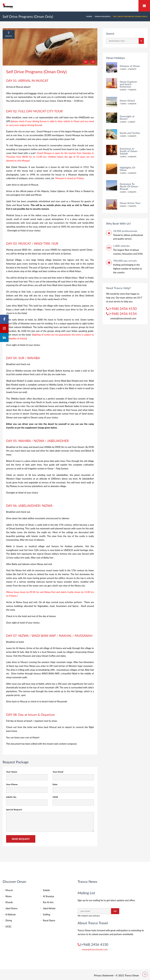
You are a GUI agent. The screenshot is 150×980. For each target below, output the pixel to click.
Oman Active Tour (130, 203)
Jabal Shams (11, 908)
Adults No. (11, 797)
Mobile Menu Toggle (144, 6)
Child (55, 797)
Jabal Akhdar (49, 908)
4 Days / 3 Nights (128, 173)
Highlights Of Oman (127, 169)
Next (93, 62)
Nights (9, 36)
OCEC (8, 927)
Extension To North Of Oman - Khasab (130, 186)
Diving (9, 920)
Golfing (47, 914)
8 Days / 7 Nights (128, 90)
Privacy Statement (104, 975)
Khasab (9, 902)
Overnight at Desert (127, 118)
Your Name (12, 772)
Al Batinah (11, 914)
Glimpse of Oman (130, 66)
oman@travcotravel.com (123, 318)
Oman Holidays (103, 16)
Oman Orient (127, 101)
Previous (86, 62)
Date (55, 784)
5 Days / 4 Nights (128, 69)
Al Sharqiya (49, 896)
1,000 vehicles (122, 246)
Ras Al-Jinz (48, 902)
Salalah (47, 890)
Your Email (58, 772)
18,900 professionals (125, 231)
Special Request (14, 810)
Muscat (9, 890)
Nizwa (8, 896)
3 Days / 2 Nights (128, 136)
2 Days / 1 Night (128, 122)
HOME (89, 16)
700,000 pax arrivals (125, 261)
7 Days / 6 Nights (128, 104)
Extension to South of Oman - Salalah (129, 151)
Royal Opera (49, 920)
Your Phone (12, 784)
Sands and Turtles (130, 133)
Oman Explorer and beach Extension (128, 84)
